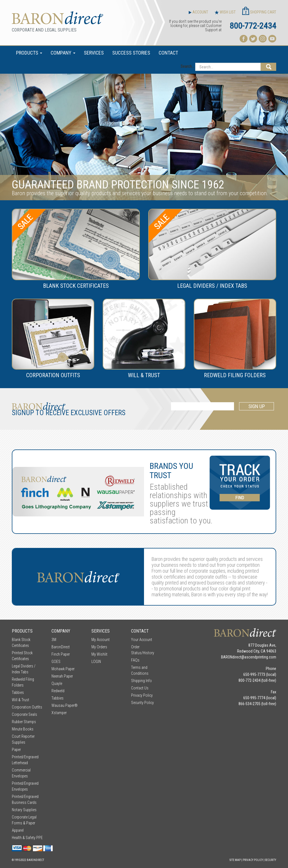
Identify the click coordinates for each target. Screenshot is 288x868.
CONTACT (168, 53)
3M (54, 640)
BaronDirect (61, 647)
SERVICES (94, 53)
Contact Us (140, 688)
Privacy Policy (142, 695)
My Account (101, 640)
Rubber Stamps (24, 722)
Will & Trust (21, 700)
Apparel (18, 830)
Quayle (57, 683)
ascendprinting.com (260, 657)
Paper (16, 750)
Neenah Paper (62, 676)
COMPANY (63, 53)
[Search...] (228, 67)
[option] (144, 137)
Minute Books (23, 729)
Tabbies (18, 692)
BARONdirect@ (233, 657)
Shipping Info (141, 681)
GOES (56, 662)
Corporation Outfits (27, 707)
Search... (187, 66)
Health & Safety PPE (27, 838)
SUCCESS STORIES (131, 53)
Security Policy (142, 703)
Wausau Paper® (65, 705)
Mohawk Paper (63, 669)
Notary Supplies (24, 810)
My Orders (99, 647)
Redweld (58, 691)
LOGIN (96, 662)
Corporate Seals (24, 714)
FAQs (135, 660)
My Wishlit (99, 654)
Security (271, 860)
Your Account (142, 640)
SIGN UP (257, 406)
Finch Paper (61, 654)
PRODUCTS (29, 53)
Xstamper (59, 713)
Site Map (235, 860)
